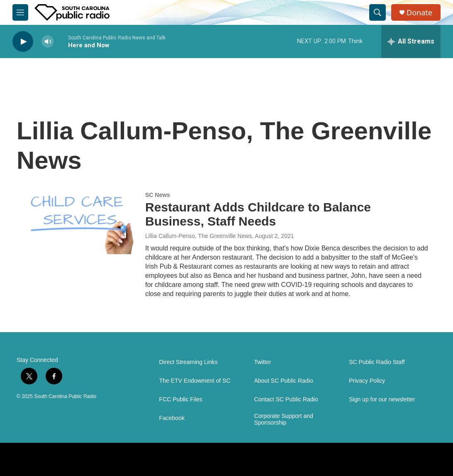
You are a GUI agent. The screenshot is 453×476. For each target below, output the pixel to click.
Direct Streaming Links (189, 362)
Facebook (172, 418)
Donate (419, 13)
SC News (158, 195)
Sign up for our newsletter (382, 399)
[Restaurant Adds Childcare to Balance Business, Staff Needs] (81, 223)
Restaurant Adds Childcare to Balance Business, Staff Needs (258, 214)
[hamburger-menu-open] (20, 12)
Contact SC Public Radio (286, 399)
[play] (23, 42)
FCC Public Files (181, 399)
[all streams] (411, 41)
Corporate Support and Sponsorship (283, 419)
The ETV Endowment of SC (195, 381)
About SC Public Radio (283, 381)
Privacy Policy (367, 381)
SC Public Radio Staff (377, 362)
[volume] (48, 42)
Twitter (262, 362)
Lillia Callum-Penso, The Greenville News (198, 236)
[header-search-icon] (377, 12)
